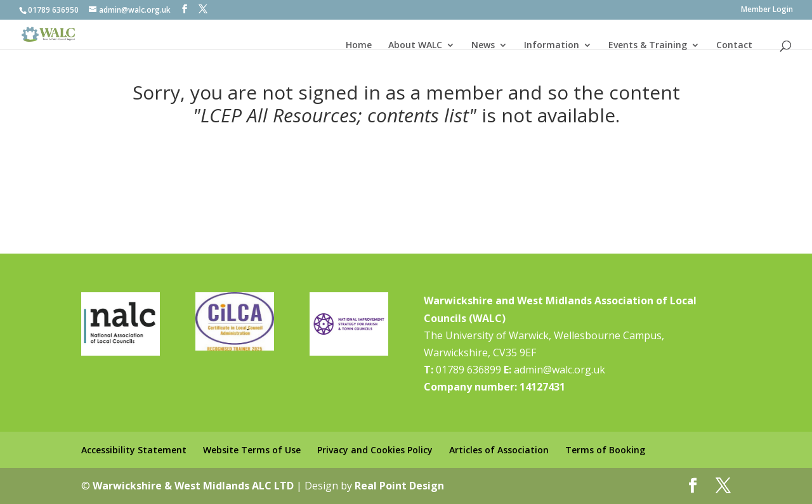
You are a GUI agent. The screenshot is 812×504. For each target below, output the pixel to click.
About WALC (415, 45)
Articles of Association (499, 450)
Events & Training (648, 45)
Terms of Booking (605, 450)
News (483, 45)
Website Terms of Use (252, 450)
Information (552, 45)
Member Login (767, 10)
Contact (734, 45)
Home (359, 45)
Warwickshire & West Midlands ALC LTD (193, 486)
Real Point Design (399, 486)
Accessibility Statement (134, 450)
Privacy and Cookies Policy (375, 450)
